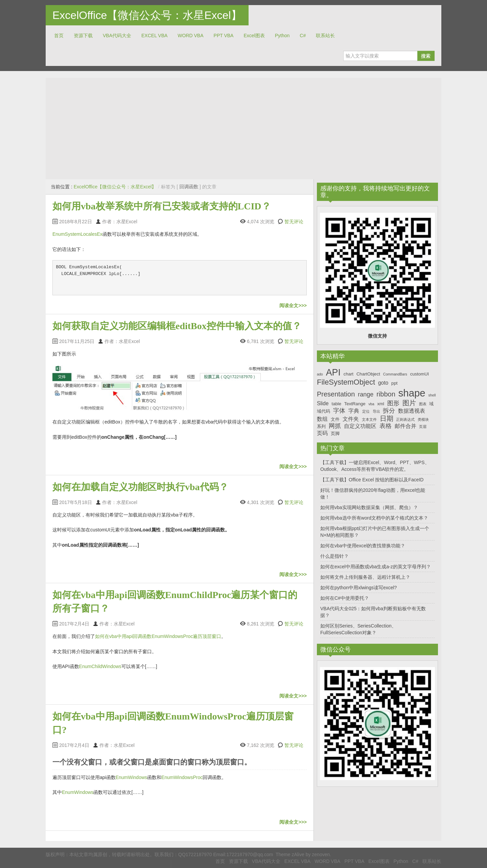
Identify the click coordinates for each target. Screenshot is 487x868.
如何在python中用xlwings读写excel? (358, 588)
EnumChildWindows (100, 666)
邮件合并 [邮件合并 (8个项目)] (405, 426)
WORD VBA (190, 36)
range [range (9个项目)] (366, 394)
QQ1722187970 (195, 854)
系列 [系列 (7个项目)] (321, 426)
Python (282, 36)
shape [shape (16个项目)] (412, 393)
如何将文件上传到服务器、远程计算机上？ (365, 577)
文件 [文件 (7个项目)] (335, 419)
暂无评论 (294, 222)
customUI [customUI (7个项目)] (420, 374)
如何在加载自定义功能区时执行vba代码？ (140, 487)
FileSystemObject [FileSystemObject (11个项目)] (346, 382)
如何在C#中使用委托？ (345, 598)
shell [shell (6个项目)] (432, 395)
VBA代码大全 (117, 36)
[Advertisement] (243, 129)
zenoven (321, 854)
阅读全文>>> (293, 305)
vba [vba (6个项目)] (371, 404)
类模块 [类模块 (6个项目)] (423, 419)
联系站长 (325, 36)
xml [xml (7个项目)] (380, 404)
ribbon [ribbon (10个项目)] (386, 394)
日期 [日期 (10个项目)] (387, 418)
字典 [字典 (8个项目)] (354, 411)
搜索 (426, 56)
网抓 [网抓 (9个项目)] (335, 426)
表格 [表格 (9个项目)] (386, 426)
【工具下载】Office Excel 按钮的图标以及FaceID (372, 480)
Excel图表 (254, 36)
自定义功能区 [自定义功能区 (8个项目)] (360, 426)
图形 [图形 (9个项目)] (393, 403)
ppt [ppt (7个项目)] (394, 383)
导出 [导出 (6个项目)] (376, 411)
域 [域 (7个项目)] (431, 404)
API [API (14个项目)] (333, 372)
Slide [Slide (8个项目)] (323, 403)
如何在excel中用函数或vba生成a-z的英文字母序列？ (376, 567)
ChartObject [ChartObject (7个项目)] (368, 374)
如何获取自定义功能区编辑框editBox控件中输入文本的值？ (177, 326)
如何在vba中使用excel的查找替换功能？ (363, 546)
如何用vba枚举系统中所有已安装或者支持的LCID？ (162, 206)
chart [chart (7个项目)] (349, 374)
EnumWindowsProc (182, 777)
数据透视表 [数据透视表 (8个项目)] (412, 411)
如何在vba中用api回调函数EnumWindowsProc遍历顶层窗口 (158, 636)
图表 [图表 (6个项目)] (423, 404)
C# (303, 36)
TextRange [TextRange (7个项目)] (355, 404)
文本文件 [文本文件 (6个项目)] (369, 419)
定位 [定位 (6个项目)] (366, 411)
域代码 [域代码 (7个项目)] (323, 411)
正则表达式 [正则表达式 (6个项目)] (405, 419)
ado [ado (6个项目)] (320, 374)
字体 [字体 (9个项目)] (339, 411)
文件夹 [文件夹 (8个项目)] (351, 419)
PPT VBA (224, 36)
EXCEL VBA (154, 36)
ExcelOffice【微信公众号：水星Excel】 (147, 15)
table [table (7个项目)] (337, 404)
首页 (59, 36)
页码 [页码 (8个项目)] (322, 433)
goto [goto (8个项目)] (383, 383)
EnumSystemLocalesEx (77, 234)
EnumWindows (131, 777)
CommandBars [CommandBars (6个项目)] (395, 374)
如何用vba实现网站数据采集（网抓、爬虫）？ (369, 507)
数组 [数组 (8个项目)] (322, 419)
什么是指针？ (334, 556)
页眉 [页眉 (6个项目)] (423, 427)
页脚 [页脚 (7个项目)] (335, 433)
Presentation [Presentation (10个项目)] (336, 394)
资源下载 (83, 36)
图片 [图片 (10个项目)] (409, 403)
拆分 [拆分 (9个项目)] (389, 411)
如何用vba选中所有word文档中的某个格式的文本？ (374, 518)
